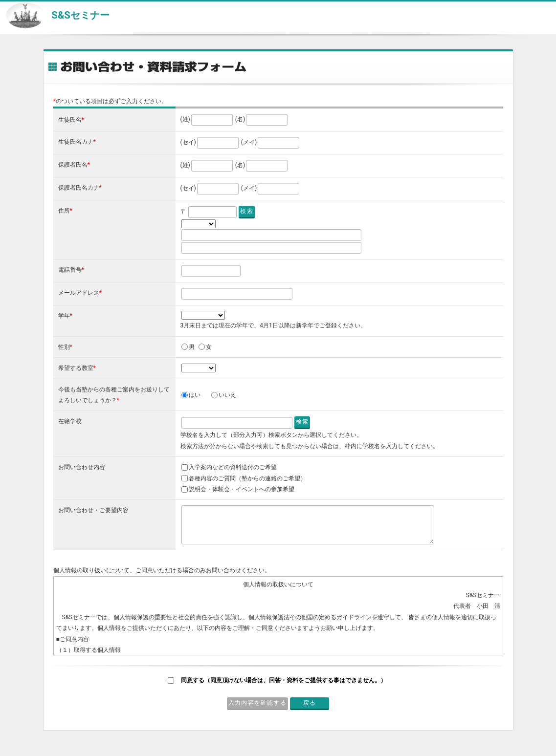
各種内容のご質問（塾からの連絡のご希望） (247, 478)
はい (195, 395)
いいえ (227, 395)
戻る (310, 703)
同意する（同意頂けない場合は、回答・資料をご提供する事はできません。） (284, 680)
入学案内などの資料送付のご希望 (233, 467)
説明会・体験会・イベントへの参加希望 (242, 489)
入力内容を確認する (257, 703)
